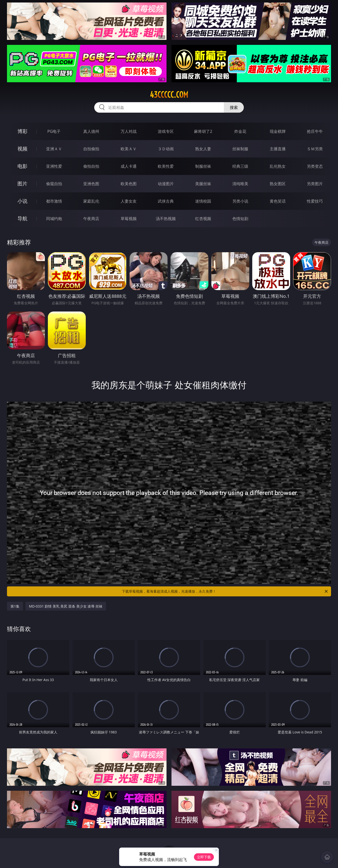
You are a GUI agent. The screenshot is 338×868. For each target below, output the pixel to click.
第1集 (15, 606)
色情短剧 (240, 219)
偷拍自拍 (91, 166)
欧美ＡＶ (129, 149)
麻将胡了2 (203, 131)
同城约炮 (54, 219)
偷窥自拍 (54, 184)
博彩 (22, 131)
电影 (22, 166)
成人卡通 (129, 166)
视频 (22, 149)
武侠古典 (166, 201)
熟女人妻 (203, 149)
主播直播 (278, 149)
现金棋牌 (278, 131)
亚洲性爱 (54, 166)
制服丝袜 (203, 166)
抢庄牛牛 (315, 131)
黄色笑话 (278, 201)
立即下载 (204, 857)
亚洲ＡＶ (54, 149)
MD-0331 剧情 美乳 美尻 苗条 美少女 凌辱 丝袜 (66, 606)
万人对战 (129, 131)
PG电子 (54, 131)
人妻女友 (129, 201)
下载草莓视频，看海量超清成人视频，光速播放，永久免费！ (225, 591)
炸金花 (240, 131)
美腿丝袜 (203, 184)
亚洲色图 (91, 184)
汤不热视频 (166, 219)
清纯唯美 (240, 184)
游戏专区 (166, 131)
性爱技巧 (315, 201)
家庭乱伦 (91, 201)
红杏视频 (203, 219)
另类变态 (315, 166)
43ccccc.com (169, 95)
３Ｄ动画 (166, 149)
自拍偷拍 (91, 149)
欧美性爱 (166, 166)
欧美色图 (129, 184)
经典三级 (240, 166)
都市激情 (54, 201)
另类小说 (240, 201)
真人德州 (91, 131)
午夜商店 (91, 219)
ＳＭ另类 (315, 149)
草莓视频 (129, 219)
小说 (22, 201)
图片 (22, 184)
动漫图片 (166, 184)
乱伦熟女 (278, 166)
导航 (22, 218)
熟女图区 (278, 184)
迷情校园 (203, 201)
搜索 (234, 107)
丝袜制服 (240, 149)
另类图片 (315, 184)
